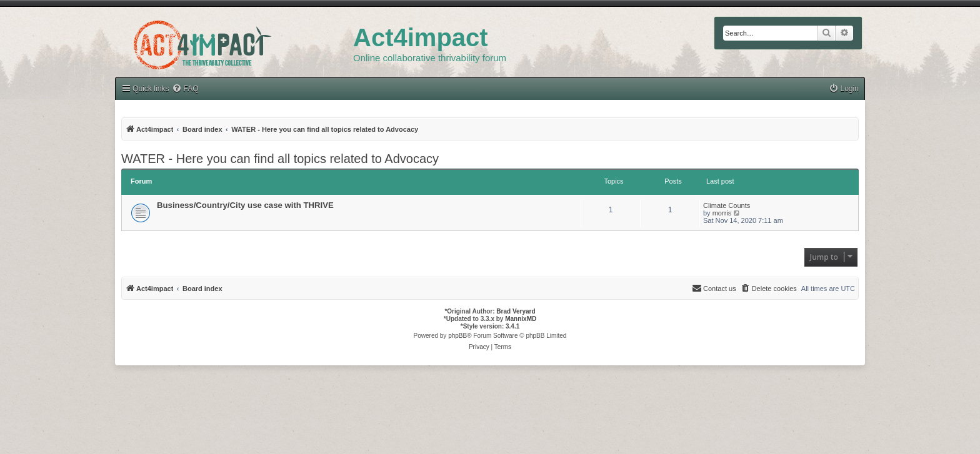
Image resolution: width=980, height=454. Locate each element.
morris (722, 213)
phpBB (457, 336)
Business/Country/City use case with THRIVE (245, 205)
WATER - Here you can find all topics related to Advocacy (280, 159)
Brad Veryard (516, 311)
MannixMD (521, 319)
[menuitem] (185, 89)
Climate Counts (727, 205)
